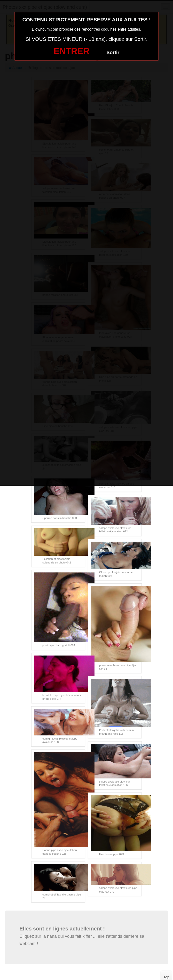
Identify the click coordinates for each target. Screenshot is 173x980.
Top (166, 977)
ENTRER (71, 51)
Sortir (113, 52)
